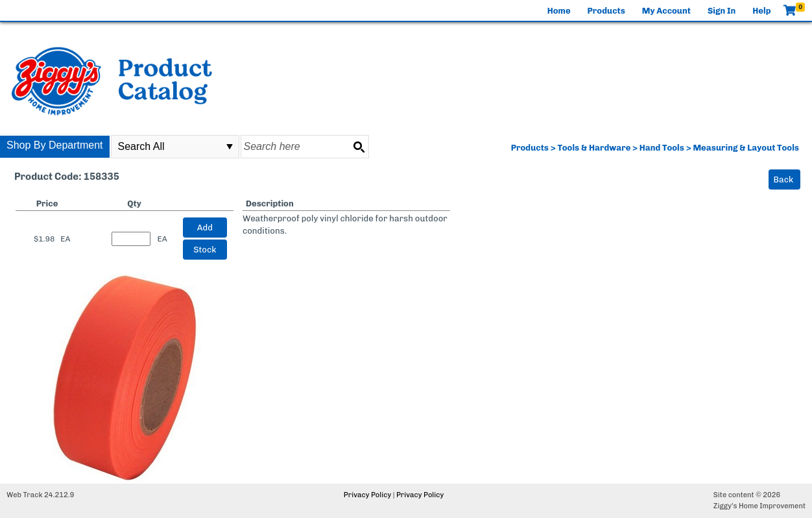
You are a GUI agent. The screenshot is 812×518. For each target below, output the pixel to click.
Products (606, 11)
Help (761, 11)
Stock (205, 250)
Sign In (722, 11)
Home (559, 11)
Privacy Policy (367, 495)
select (230, 147)
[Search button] (359, 147)
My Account (666, 11)
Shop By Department (55, 145)
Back (784, 179)
